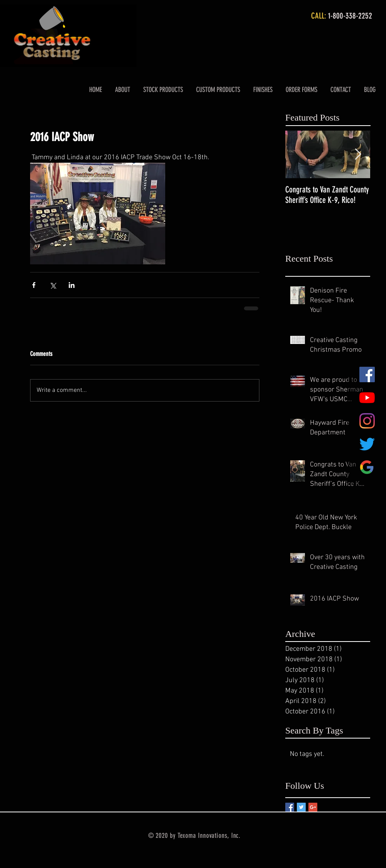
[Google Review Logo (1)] (367, 467)
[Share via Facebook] (34, 285)
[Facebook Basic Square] (290, 807)
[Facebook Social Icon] (367, 374)
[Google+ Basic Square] (313, 807)
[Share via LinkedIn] (72, 285)
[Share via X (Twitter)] (53, 285)
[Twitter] (367, 444)
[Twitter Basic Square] (301, 807)
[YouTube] (367, 398)
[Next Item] (358, 154)
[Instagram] (367, 421)
